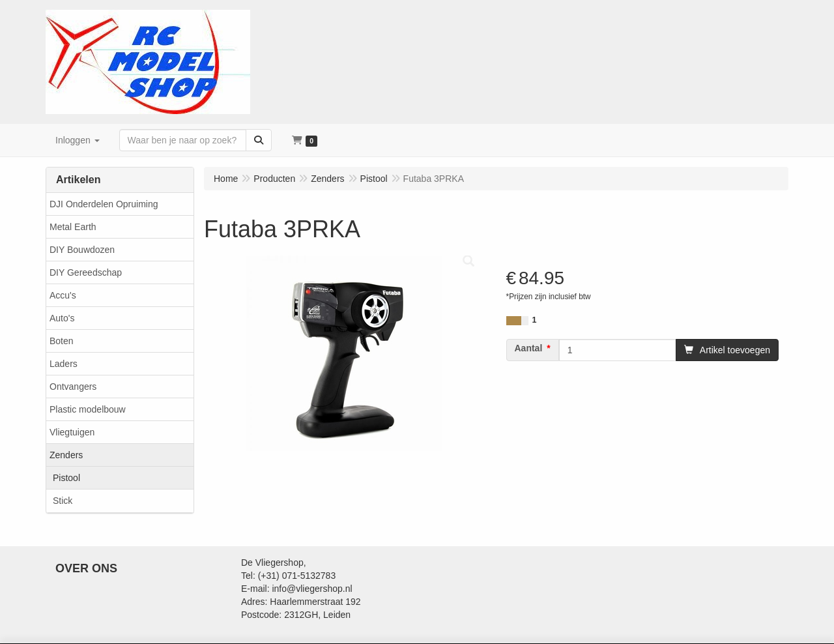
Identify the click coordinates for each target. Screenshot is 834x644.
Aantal (529, 348)
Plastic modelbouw (88, 409)
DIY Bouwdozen (82, 250)
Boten (62, 341)
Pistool (66, 478)
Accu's (63, 295)
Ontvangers (73, 387)
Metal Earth (73, 227)
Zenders (66, 455)
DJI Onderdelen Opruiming (104, 204)
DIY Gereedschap (86, 272)
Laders (64, 364)
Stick (63, 501)
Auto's (62, 318)
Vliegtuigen (72, 432)
